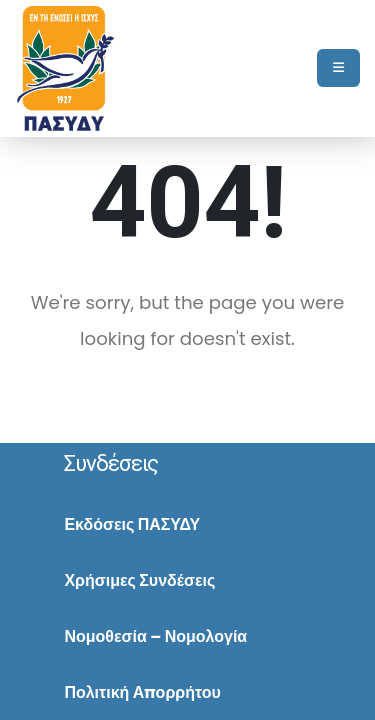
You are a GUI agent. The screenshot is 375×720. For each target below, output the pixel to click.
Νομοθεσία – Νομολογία (155, 636)
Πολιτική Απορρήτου (142, 692)
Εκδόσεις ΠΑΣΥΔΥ (132, 524)
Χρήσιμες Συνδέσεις (139, 580)
